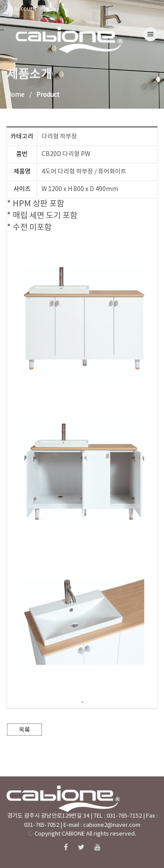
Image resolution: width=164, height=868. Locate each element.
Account (24, 8)
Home (16, 95)
